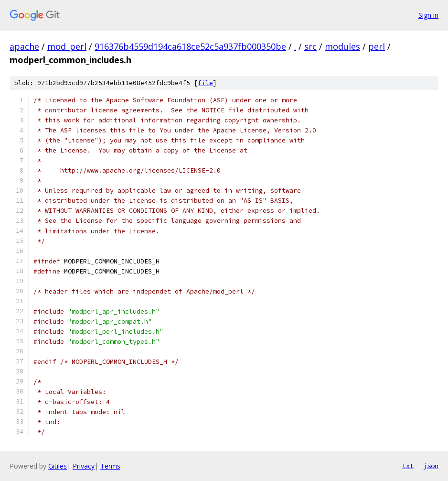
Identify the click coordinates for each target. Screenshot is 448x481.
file (205, 83)
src (310, 46)
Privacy (84, 466)
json (431, 466)
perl (377, 46)
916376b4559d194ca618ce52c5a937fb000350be (190, 46)
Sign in (428, 15)
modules (342, 46)
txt (408, 466)
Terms (110, 466)
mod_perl (67, 46)
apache (24, 46)
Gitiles (58, 466)
